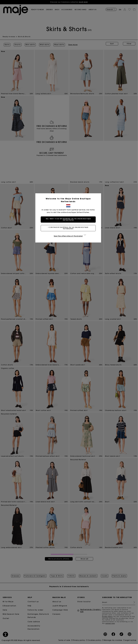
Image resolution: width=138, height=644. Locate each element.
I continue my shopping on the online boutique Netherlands (69, 228)
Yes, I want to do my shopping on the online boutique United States (69, 219)
